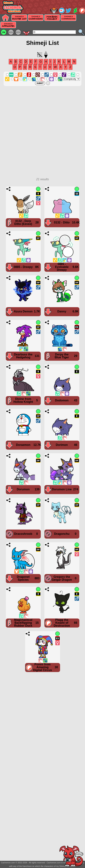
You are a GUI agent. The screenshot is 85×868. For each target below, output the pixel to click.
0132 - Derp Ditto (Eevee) (23, 222)
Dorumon (23, 489)
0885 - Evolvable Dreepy (62, 267)
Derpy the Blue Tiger (62, 356)
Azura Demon (23, 311)
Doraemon (23, 445)
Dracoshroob (23, 534)
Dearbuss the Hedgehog (23, 356)
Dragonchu (62, 534)
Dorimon (62, 445)
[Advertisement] (42, 134)
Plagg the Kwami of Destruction (62, 623)
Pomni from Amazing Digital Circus (42, 667)
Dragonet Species (23, 578)
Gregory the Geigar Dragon (62, 578)
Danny (62, 311)
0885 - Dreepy (23, 267)
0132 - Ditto (62, 222)
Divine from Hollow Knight (23, 400)
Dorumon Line (62, 489)
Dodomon (62, 400)
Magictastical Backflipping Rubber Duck (23, 623)
